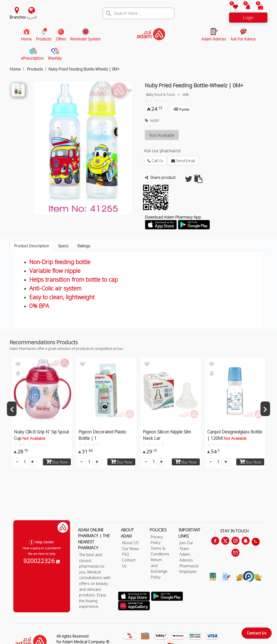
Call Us (155, 161)
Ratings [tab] (84, 246)
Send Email (183, 161)
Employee (188, 571)
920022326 (42, 561)
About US (130, 543)
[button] (245, 7)
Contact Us (257, 633)
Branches (18, 17)
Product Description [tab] (32, 246)
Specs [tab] (63, 246)
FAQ (126, 554)
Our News (130, 549)
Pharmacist (189, 566)
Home (15, 69)
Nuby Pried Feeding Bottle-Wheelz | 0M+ (84, 69)
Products (34, 69)
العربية (32, 17)
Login (248, 18)
